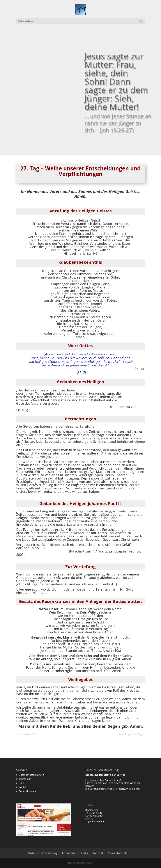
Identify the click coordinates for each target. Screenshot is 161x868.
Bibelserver (92, 810)
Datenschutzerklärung (31, 775)
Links (22, 783)
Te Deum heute (94, 813)
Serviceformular (28, 791)
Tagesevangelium (95, 821)
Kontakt (23, 787)
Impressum (25, 779)
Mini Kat (90, 819)
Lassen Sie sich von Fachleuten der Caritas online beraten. (113, 784)
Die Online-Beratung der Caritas (105, 775)
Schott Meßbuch (94, 816)
